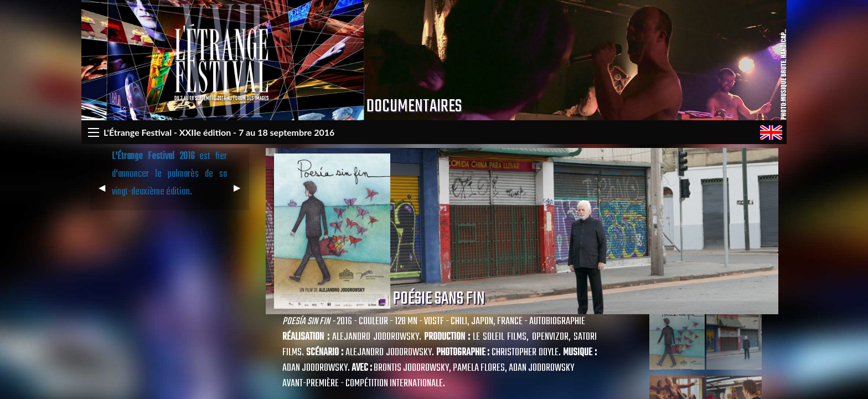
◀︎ (106, 192)
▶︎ (241, 192)
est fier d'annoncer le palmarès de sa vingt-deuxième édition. (170, 174)
